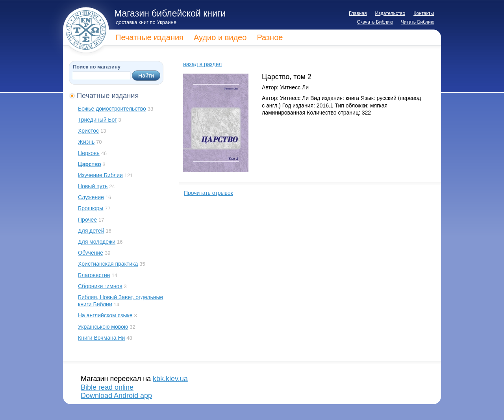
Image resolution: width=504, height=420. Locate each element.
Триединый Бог (97, 120)
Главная (358, 13)
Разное (270, 37)
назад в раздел (202, 64)
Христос (88, 131)
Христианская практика (108, 264)
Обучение (91, 253)
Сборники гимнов (100, 286)
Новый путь (93, 186)
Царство (90, 164)
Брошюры (91, 208)
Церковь (89, 153)
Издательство (390, 13)
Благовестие (94, 275)
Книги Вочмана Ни (101, 338)
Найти (146, 76)
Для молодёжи (97, 242)
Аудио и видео (220, 37)
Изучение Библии (100, 175)
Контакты (424, 13)
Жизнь (86, 142)
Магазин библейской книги (170, 13)
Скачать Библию (375, 22)
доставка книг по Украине (146, 22)
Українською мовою (103, 327)
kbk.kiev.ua (170, 379)
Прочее (87, 220)
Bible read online (107, 387)
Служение (91, 197)
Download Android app (116, 396)
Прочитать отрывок (208, 193)
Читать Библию (418, 22)
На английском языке (105, 315)
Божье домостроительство (112, 109)
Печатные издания (149, 37)
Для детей (91, 231)
